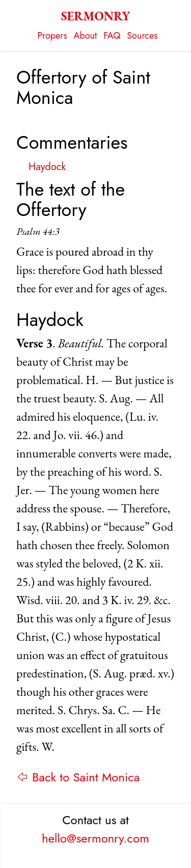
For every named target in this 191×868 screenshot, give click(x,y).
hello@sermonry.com (95, 838)
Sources (142, 36)
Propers (52, 36)
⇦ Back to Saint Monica (78, 777)
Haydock (47, 167)
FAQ (112, 36)
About (86, 36)
